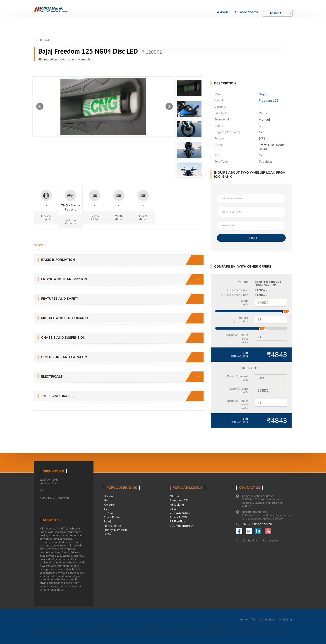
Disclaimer (285, 619)
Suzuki (108, 513)
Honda (108, 496)
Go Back (43, 40)
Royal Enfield (113, 517)
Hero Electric (112, 526)
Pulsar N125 (178, 517)
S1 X (173, 509)
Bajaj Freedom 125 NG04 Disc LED (268, 283)
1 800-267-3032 (247, 12)
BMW (108, 534)
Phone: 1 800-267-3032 (257, 524)
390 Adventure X (181, 526)
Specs (38, 245)
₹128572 (261, 290)
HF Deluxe (177, 505)
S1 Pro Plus (177, 521)
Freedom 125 (268, 101)
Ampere (109, 505)
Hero (107, 500)
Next (169, 106)
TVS (107, 509)
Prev (40, 106)
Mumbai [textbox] (276, 13)
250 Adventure (180, 513)
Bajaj (263, 94)
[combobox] (278, 13)
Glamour (176, 496)
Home (222, 12)
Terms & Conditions (263, 619)
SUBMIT (251, 238)
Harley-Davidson (115, 530)
